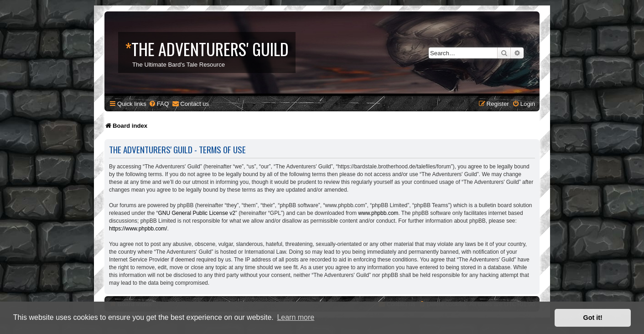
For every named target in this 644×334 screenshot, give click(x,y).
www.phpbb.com (378, 213)
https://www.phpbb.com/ (138, 229)
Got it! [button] (593, 318)
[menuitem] (159, 104)
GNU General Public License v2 (196, 213)
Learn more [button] (296, 317)
